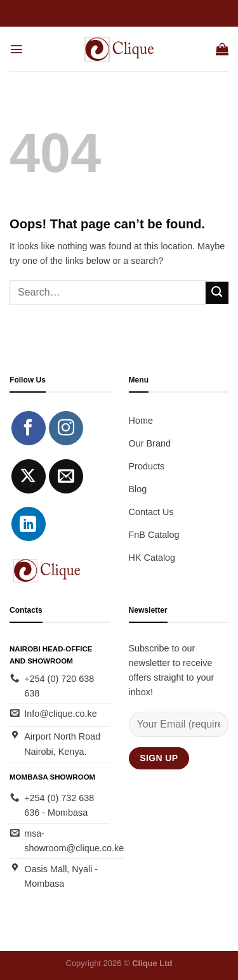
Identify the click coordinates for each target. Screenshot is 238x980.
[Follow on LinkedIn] (29, 524)
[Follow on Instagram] (66, 428)
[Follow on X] (29, 476)
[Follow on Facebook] (29, 428)
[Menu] (17, 49)
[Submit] (217, 293)
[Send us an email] (66, 476)
